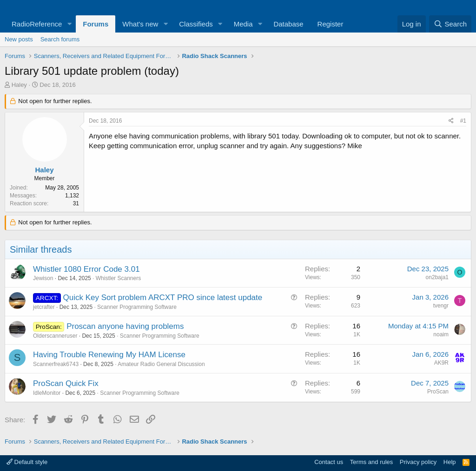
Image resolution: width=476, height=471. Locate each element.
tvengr (441, 306)
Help (450, 462)
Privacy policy (418, 462)
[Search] (450, 24)
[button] (69, 24)
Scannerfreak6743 (56, 364)
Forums (96, 24)
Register (331, 24)
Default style (27, 462)
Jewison (43, 278)
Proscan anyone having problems (125, 326)
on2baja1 (437, 277)
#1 (463, 121)
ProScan (438, 392)
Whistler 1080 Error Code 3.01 (86, 269)
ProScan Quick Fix (66, 383)
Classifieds (196, 24)
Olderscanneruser (55, 336)
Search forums (60, 39)
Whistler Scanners (118, 278)
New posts (19, 39)
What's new (140, 24)
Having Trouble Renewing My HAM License (109, 355)
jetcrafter (44, 307)
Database (288, 24)
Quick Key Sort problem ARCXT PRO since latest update (163, 298)
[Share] (451, 121)
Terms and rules (371, 462)
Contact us (329, 462)
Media (243, 24)
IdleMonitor (47, 393)
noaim (441, 334)
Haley (19, 85)
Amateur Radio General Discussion (161, 364)
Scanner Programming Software (137, 307)
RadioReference (37, 24)
